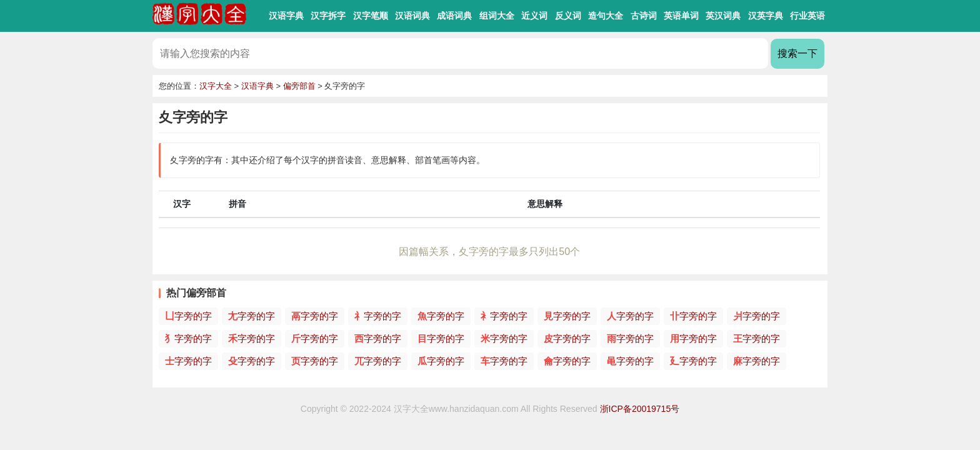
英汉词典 (723, 16)
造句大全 (606, 16)
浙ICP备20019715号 (640, 409)
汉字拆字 (328, 16)
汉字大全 (216, 86)
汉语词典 (412, 16)
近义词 (534, 16)
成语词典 (454, 16)
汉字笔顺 (371, 16)
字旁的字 (188, 316)
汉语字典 (286, 16)
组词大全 (497, 16)
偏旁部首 (299, 86)
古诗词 (644, 16)
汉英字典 (766, 16)
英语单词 (681, 16)
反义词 (568, 16)
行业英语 (807, 16)
